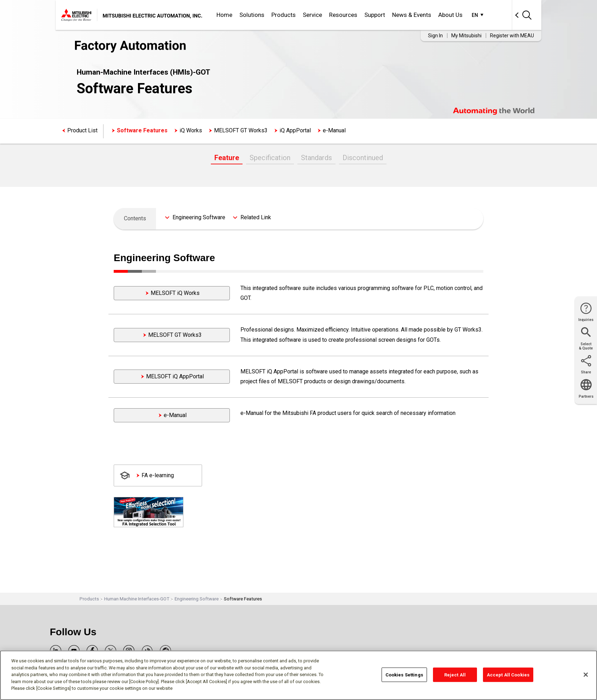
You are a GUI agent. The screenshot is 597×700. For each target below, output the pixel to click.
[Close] (586, 675)
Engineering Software (199, 217)
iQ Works (191, 130)
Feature (227, 158)
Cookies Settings (404, 674)
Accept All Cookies (508, 674)
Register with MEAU (512, 36)
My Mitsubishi (466, 36)
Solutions (252, 15)
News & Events (412, 15)
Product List (82, 130)
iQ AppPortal (295, 130)
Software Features (142, 130)
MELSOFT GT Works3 (241, 130)
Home (224, 15)
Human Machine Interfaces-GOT (137, 599)
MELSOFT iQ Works (175, 293)
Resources (343, 15)
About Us (450, 15)
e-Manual (334, 130)
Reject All (455, 674)
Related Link (256, 217)
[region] (298, 675)
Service (312, 15)
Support (375, 15)
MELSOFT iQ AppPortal (175, 376)
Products (284, 15)
